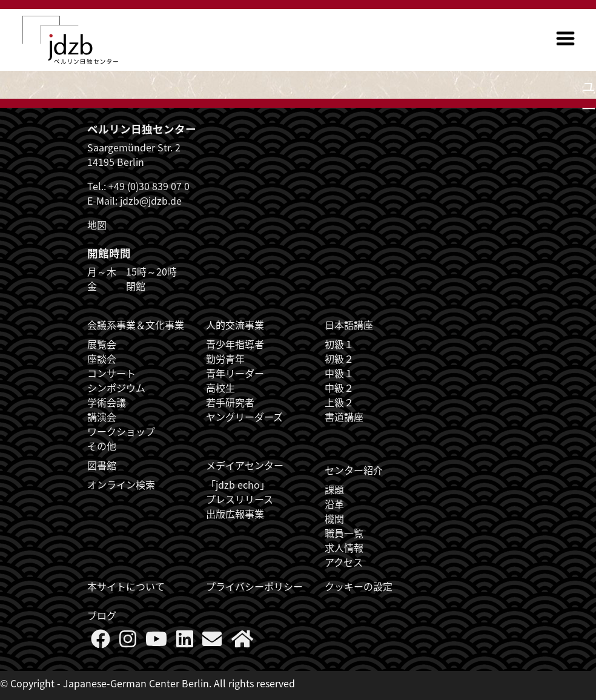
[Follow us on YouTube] (156, 642)
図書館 (102, 465)
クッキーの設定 (359, 586)
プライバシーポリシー (254, 586)
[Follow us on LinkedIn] (185, 642)
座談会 (102, 358)
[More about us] (242, 642)
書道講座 (344, 417)
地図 (97, 225)
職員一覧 (344, 533)
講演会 (102, 417)
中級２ (339, 388)
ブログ (102, 615)
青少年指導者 (235, 344)
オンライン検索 (121, 484)
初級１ (339, 344)
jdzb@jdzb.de (151, 200)
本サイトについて (126, 586)
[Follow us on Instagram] (128, 642)
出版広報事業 (235, 513)
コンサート (111, 373)
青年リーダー (235, 373)
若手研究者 (230, 402)
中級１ (339, 373)
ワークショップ (121, 431)
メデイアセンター (245, 465)
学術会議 (107, 402)
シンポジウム (116, 388)
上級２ (339, 402)
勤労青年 (225, 358)
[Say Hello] (212, 642)
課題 (334, 489)
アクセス (344, 562)
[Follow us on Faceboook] (101, 642)
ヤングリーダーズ (244, 417)
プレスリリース (240, 499)
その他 (102, 446)
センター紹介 (354, 470)
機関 (334, 518)
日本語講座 (349, 325)
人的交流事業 (235, 325)
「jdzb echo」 (238, 484)
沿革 (334, 504)
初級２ (339, 358)
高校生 (220, 388)
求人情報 (344, 547)
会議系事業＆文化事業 (136, 325)
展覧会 (102, 344)
